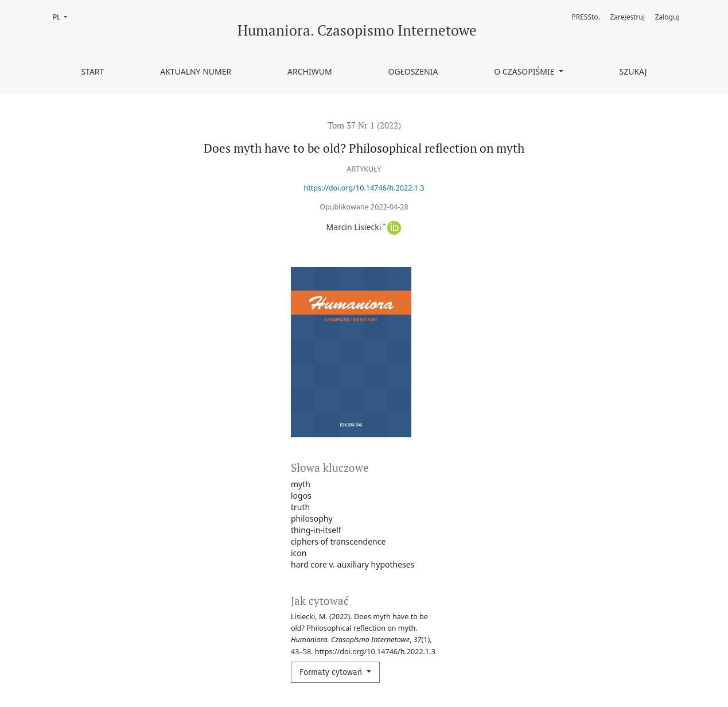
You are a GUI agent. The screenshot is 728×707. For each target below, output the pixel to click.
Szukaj (633, 71)
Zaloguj (667, 17)
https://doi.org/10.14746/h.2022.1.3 (364, 188)
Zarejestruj (628, 17)
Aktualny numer (196, 71)
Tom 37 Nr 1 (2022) (364, 125)
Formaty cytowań (332, 672)
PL (63, 16)
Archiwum (310, 71)
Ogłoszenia (413, 71)
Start (92, 71)
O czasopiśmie (525, 71)
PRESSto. (585, 17)
